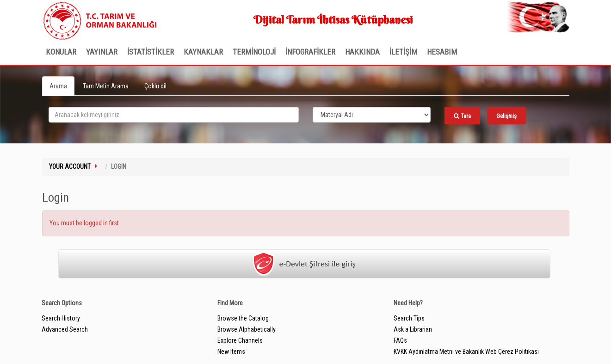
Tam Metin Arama (106, 86)
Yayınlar (102, 52)
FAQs (400, 340)
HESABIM (442, 52)
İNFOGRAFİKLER (310, 52)
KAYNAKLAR (203, 52)
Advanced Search (65, 329)
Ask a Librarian (413, 329)
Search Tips (409, 318)
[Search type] (372, 115)
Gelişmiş (506, 116)
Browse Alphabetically (247, 329)
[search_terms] (174, 115)
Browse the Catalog (243, 318)
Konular (61, 52)
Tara (462, 116)
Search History (61, 318)
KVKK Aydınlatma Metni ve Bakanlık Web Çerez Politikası (466, 352)
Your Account (70, 167)
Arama (58, 86)
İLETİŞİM (403, 52)
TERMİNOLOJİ (254, 52)
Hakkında (362, 52)
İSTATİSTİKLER (151, 52)
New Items (231, 352)
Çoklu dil (155, 86)
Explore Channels (240, 340)
